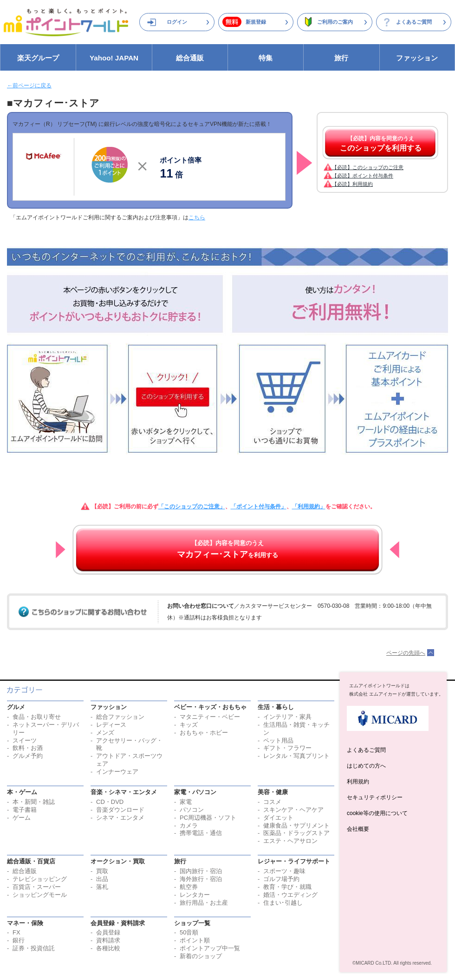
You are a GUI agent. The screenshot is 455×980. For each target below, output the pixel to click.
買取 (102, 871)
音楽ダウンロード (120, 810)
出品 (102, 879)
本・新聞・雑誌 (34, 802)
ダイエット (278, 818)
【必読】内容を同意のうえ (381, 144)
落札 (102, 887)
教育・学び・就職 (287, 887)
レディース (111, 725)
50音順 (189, 932)
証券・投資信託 (34, 948)
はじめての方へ (366, 766)
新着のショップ (201, 956)
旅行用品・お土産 (204, 903)
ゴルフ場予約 (281, 879)
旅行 (341, 58)
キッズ (189, 725)
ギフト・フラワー (287, 748)
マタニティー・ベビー (210, 717)
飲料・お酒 (28, 748)
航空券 (189, 887)
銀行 (19, 940)
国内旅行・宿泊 (201, 871)
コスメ (272, 802)
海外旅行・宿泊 (201, 879)
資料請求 (108, 940)
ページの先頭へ (406, 653)
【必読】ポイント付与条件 (363, 176)
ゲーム (22, 818)
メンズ (105, 733)
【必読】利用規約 (352, 184)
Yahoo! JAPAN (114, 58)
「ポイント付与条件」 (259, 506)
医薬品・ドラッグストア (296, 833)
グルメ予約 (28, 756)
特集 (266, 58)
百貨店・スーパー (37, 887)
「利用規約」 (309, 506)
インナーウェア (117, 772)
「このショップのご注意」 (192, 506)
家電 (186, 802)
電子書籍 (25, 810)
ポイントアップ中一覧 (210, 948)
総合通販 (190, 58)
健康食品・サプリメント (296, 825)
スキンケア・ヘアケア (293, 810)
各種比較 (108, 948)
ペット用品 (278, 740)
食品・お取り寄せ (37, 717)
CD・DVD (110, 802)
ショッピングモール (40, 895)
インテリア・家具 (287, 717)
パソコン (192, 810)
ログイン (177, 22)
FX (16, 932)
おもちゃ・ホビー (204, 733)
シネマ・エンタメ (120, 818)
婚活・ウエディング (290, 895)
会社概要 (358, 829)
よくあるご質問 (414, 22)
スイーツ (25, 740)
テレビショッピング (40, 879)
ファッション (417, 58)
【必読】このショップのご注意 (368, 167)
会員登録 (108, 932)
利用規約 (358, 782)
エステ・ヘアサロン (290, 841)
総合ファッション (120, 717)
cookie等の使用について (377, 813)
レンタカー (195, 895)
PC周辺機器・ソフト (208, 818)
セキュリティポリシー (375, 797)
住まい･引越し (283, 903)
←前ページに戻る (29, 86)
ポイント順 (195, 940)
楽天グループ (38, 58)
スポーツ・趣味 (284, 871)
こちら (197, 217)
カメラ (189, 825)
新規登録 (256, 22)
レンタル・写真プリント (296, 756)
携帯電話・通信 (201, 833)
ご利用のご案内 (335, 22)
